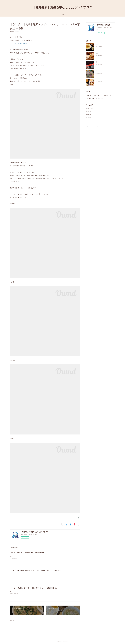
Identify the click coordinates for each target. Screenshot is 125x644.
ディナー (90, 99)
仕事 (89, 95)
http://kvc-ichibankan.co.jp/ (22, 43)
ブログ (62, 14)
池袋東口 (98, 95)
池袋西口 (107, 95)
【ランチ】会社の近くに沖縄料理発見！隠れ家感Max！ (27, 553)
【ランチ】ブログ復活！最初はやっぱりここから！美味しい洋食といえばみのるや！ (36, 570)
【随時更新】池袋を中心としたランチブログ (62, 7)
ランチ (100, 99)
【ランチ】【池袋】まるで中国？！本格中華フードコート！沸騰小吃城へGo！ (34, 588)
